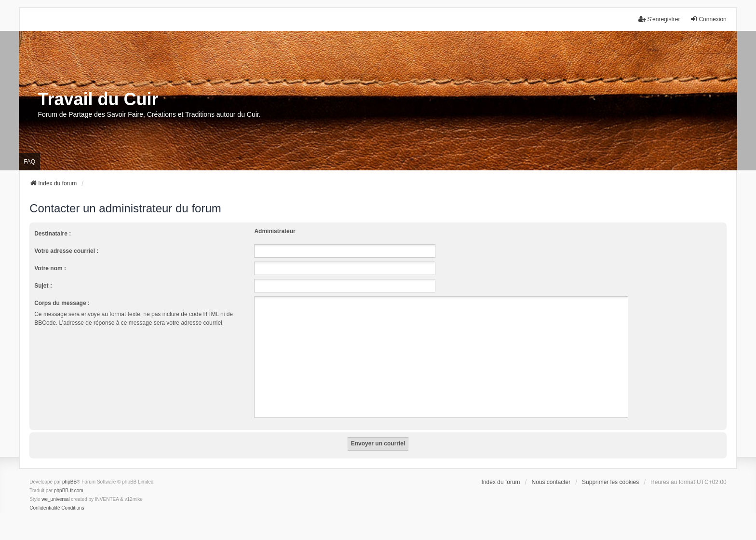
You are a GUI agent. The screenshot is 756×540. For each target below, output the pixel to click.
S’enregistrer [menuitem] (659, 19)
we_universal (55, 499)
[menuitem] (45, 508)
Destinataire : (53, 234)
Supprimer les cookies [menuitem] (610, 482)
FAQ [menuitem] (29, 162)
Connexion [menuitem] (708, 19)
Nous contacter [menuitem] (551, 482)
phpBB (69, 482)
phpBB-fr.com (69, 491)
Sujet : (43, 286)
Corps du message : (62, 303)
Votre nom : (50, 268)
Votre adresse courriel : (66, 251)
